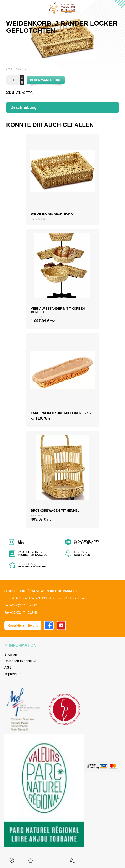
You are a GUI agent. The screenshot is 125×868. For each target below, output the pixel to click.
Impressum (13, 674)
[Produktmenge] (15, 80)
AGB (8, 667)
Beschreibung (24, 107)
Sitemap (11, 655)
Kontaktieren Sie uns (23, 625)
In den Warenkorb (46, 80)
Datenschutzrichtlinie (20, 661)
